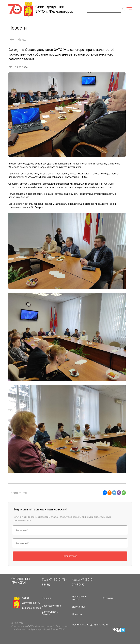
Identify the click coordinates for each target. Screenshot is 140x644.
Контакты (108, 598)
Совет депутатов (51, 606)
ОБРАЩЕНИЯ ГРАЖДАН (21, 581)
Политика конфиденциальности (90, 624)
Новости (77, 614)
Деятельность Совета (50, 613)
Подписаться (70, 556)
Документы (78, 607)
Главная (46, 598)
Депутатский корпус (79, 598)
